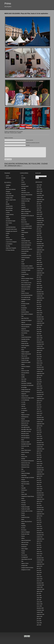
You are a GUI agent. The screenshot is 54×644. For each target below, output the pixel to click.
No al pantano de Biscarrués (28, 461)
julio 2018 (39, 378)
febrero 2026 (40, 191)
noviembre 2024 (40, 221)
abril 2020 (39, 334)
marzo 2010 (39, 577)
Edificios (23, 302)
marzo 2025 (39, 212)
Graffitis (23, 377)
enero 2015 (39, 466)
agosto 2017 (39, 401)
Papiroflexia (24, 475)
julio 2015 (39, 453)
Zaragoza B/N (24, 566)
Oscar (7, 235)
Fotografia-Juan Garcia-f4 (11, 231)
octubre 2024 (40, 223)
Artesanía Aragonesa (26, 199)
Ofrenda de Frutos (25, 467)
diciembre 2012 (40, 508)
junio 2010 (39, 570)
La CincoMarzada (25, 400)
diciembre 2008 (40, 608)
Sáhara (23, 538)
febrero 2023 (40, 265)
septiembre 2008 (40, 614)
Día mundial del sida (26, 297)
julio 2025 (39, 204)
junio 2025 (39, 206)
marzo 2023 (39, 262)
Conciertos (24, 272)
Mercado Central (25, 434)
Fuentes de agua (25, 360)
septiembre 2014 (40, 474)
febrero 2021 (40, 313)
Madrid (23, 413)
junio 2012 (39, 520)
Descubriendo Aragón (11, 221)
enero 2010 (39, 581)
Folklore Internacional (26, 354)
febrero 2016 (40, 438)
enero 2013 (39, 505)
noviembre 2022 (40, 269)
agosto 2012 (39, 516)
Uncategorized (24, 557)
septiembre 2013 (40, 499)
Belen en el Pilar (25, 214)
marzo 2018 (39, 386)
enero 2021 (39, 315)
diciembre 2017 (40, 392)
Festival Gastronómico (26, 337)
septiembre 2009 (40, 589)
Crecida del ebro (25, 274)
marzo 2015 (39, 461)
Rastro (23, 519)
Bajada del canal (25, 209)
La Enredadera (9, 244)
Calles (23, 234)
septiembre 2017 (40, 399)
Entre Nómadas (9, 208)
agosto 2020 (39, 325)
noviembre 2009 (40, 585)
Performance (24, 490)
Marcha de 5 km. (25, 423)
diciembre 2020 (40, 317)
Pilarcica (8, 238)
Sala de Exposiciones (26, 540)
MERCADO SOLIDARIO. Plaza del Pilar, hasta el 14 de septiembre (26, 13)
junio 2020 (39, 329)
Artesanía (23, 197)
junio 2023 (39, 256)
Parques (23, 480)
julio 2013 (39, 503)
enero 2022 (39, 290)
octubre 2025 (40, 197)
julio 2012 (39, 518)
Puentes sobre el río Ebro (27, 511)
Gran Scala (24, 379)
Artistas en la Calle (25, 201)
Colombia (8, 219)
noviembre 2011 (40, 535)
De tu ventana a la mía (26, 283)
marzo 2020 (39, 336)
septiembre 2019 (40, 348)
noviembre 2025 (40, 195)
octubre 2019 (40, 346)
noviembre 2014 (40, 470)
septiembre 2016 (40, 424)
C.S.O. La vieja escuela (26, 226)
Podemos (23, 501)
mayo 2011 (39, 547)
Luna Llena (24, 408)
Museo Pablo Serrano (26, 450)
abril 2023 (39, 260)
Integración (24, 394)
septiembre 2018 (40, 373)
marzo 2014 (39, 487)
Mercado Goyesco (25, 436)
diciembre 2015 (40, 443)
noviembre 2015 (40, 445)
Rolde (7, 225)
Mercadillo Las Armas (26, 431)
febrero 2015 (40, 464)
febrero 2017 (40, 413)
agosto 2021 (39, 300)
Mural (23, 448)
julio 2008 (39, 619)
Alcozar (7, 187)
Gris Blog (8, 246)
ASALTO (23, 205)
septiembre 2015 (40, 449)
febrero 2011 (40, 554)
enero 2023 (39, 267)
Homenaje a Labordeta (26, 383)
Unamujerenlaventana (11, 227)
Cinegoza (8, 191)
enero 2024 (39, 241)
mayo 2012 (39, 522)
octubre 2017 (40, 397)
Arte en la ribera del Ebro (27, 195)
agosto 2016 (39, 426)
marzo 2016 (39, 436)
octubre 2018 (40, 371)
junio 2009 (39, 596)
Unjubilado (8, 185)
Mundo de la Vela (25, 446)
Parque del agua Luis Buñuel (28, 478)
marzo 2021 (39, 311)
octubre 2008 (40, 612)
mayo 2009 (39, 598)
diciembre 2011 (40, 533)
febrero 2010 (40, 579)
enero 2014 (39, 491)
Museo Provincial (25, 452)
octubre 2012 (40, 512)
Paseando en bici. (25, 482)
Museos (23, 454)
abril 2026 (39, 187)
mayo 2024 (39, 233)
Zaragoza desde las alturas (27, 568)
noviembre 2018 (40, 369)
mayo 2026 (39, 185)
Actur (22, 180)
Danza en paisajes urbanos (27, 278)
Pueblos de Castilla (26, 509)
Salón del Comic (25, 542)
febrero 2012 (40, 528)
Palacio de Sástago (26, 473)
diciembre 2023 (40, 244)
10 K (22, 176)
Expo (22, 316)
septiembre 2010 (40, 564)
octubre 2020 (40, 321)
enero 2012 (39, 531)
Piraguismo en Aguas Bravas (28, 496)
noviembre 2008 (40, 610)
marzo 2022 (39, 285)
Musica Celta (24, 457)
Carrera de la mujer (26, 247)
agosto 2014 (39, 476)
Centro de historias (25, 258)
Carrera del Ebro (25, 251)
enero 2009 (39, 606)
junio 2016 (39, 430)
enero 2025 (39, 216)
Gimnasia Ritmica (25, 373)
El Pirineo (23, 306)
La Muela (23, 404)
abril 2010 (39, 575)
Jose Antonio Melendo (11, 189)
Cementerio (24, 253)
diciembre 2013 (40, 493)
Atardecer (23, 207)
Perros (23, 492)
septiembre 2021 (40, 298)
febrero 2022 (40, 288)
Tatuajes (23, 551)
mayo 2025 (39, 208)
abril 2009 (39, 600)
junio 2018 (39, 380)
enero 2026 (39, 193)
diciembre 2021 (40, 292)
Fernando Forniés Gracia (11, 229)
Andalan (8, 233)
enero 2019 (39, 365)
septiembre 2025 (40, 200)
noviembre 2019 (40, 344)
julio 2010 (39, 568)
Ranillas (23, 515)
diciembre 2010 (40, 558)
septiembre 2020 (40, 323)
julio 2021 (39, 302)
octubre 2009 (40, 587)
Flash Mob (24, 348)
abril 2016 (39, 434)
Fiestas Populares (25, 346)
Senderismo (24, 547)
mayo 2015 (39, 457)
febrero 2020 (40, 338)
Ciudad (23, 264)
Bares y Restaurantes (26, 211)
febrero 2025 (40, 214)
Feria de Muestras (25, 331)
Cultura (23, 276)
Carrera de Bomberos (26, 245)
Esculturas (24, 310)
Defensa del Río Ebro (26, 285)
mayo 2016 (39, 432)
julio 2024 (39, 229)
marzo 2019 (39, 361)
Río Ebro (23, 528)
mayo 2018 (39, 382)
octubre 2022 (40, 271)
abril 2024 (39, 235)
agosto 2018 (39, 376)
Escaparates (24, 308)
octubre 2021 (40, 296)
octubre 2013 (40, 497)
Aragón (7, 217)
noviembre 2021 (40, 294)
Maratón (23, 419)
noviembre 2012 (40, 510)
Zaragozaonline (9, 206)
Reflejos (23, 524)
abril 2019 (39, 359)
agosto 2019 (39, 350)
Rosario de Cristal (25, 534)
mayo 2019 (39, 357)
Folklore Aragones (25, 352)
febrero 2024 (40, 239)
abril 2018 (39, 384)
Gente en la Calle (25, 371)
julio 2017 (39, 403)
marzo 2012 (39, 526)
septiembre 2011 (40, 539)
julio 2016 (39, 428)
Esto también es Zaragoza (27, 314)
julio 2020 (39, 327)
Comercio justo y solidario (16, 133)
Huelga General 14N (26, 390)
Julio (7, 202)
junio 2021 (39, 304)
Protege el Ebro (9, 198)
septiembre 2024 (40, 225)
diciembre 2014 (40, 468)
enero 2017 (39, 415)
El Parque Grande (25, 304)
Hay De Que (9, 194)
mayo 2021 (39, 306)
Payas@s (23, 488)
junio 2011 (39, 545)
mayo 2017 (39, 407)
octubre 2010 (40, 562)
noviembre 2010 (40, 560)
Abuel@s (23, 178)
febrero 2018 (40, 388)
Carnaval (23, 239)
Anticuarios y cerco (25, 193)
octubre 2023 (40, 248)
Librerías (23, 406)
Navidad (23, 459)
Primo (8, 3)
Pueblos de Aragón (25, 507)
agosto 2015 (39, 451)
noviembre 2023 (40, 246)
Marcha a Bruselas (25, 421)
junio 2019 (39, 355)
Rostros (23, 536)
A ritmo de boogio (10, 196)
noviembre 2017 (40, 394)
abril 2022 (39, 283)
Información (8, 178)
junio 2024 (39, 231)
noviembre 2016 (40, 420)
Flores (23, 350)
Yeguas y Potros (25, 563)
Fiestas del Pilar (25, 343)
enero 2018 (39, 390)
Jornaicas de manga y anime (28, 398)
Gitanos (23, 375)
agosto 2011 (39, 541)
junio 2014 (39, 480)
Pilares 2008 (24, 494)
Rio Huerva (24, 530)
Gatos (23, 369)
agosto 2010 (39, 566)
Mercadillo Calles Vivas (26, 429)
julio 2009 (39, 593)
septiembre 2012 (40, 514)
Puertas (23, 513)
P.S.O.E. (23, 471)
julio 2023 (39, 254)
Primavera (24, 505)
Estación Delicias (25, 312)
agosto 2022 (39, 275)
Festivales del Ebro (25, 339)
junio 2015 (39, 455)
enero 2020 (39, 340)
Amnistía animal (25, 186)
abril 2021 (39, 309)
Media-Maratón (25, 425)
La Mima (8, 212)
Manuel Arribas (9, 210)
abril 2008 (39, 625)
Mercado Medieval (25, 438)
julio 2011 (39, 543)
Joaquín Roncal (25, 396)
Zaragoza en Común (26, 570)
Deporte (23, 291)
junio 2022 (39, 279)
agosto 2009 (39, 591)
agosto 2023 (39, 252)
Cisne (23, 262)
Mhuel (23, 440)
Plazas (23, 498)
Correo (7, 176)
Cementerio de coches (26, 255)
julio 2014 (39, 478)
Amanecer (24, 184)
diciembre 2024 (40, 218)
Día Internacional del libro (27, 295)
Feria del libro (24, 333)
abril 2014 (39, 485)
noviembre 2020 (40, 319)
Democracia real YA (26, 289)
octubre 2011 (40, 537)
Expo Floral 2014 (25, 318)
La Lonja (23, 402)
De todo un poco (25, 281)
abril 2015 (39, 459)
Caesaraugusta (25, 232)
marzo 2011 (39, 552)
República (23, 526)
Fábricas (23, 322)
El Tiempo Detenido (10, 250)
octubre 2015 (40, 447)
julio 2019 (39, 353)
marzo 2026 (39, 189)
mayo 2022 (39, 281)
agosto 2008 (39, 616)
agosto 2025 (39, 202)
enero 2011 (39, 556)
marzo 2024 (39, 237)
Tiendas (23, 553)
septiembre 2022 (40, 273)
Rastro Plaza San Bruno (27, 522)
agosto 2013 (39, 501)
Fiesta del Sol (24, 341)
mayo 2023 (39, 258)
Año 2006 (23, 188)
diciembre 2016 (40, 417)
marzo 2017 (39, 411)
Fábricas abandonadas (26, 325)
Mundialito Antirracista (26, 444)
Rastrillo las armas (25, 517)
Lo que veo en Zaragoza (11, 242)
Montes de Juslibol (25, 442)
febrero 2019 (40, 363)
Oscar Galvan (9, 223)
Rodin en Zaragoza (25, 532)
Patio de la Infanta (25, 484)
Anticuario (23, 191)
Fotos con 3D (24, 356)
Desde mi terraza (25, 293)
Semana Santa (25, 545)
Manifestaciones (25, 417)
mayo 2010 (39, 572)
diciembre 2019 (40, 342)
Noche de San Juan (26, 463)
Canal (23, 237)
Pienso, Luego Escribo (11, 200)
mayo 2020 (39, 332)
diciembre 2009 (40, 583)
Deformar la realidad (26, 287)
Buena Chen (24, 222)
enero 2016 (39, 441)
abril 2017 (39, 409)
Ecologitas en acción (26, 299)
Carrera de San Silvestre (27, 249)
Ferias (23, 335)
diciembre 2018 (40, 367)
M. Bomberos (24, 410)
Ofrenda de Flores (25, 465)
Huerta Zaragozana (26, 392)
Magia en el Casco (25, 415)
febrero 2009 (40, 604)
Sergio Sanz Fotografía (11, 248)
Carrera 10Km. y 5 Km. (26, 243)
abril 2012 (39, 524)
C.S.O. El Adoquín (25, 224)
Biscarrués (24, 220)
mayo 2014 (39, 482)
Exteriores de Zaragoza (26, 320)
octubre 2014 (40, 472)
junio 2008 (39, 621)
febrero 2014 (40, 489)
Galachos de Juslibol (26, 362)
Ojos (22, 469)
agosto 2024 (39, 227)
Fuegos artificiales (25, 358)
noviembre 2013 (40, 495)
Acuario (23, 182)
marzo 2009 (39, 602)
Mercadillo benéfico (26, 427)
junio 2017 (39, 405)
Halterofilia (24, 381)
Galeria (23, 364)
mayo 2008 (39, 623)
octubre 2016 (40, 422)
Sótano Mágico (25, 549)
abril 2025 (39, 210)
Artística (23, 203)
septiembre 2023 (40, 250)
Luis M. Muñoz (9, 240)
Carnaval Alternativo (26, 241)
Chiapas (23, 260)
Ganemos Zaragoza (26, 366)
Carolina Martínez (10, 215)
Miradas (8, 204)
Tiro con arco (24, 555)
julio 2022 (39, 277)
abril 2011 (39, 549)
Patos (23, 486)
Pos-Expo (23, 503)
